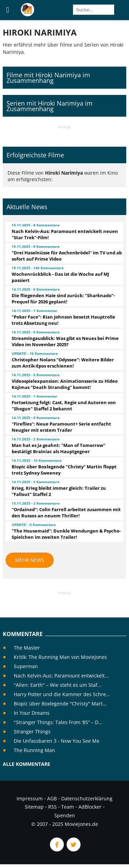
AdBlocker (90, 807)
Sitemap (34, 807)
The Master (27, 648)
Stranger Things (32, 732)
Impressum (30, 798)
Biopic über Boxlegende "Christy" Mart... (60, 704)
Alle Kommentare (26, 764)
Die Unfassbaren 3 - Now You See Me (57, 741)
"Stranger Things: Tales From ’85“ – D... (58, 722)
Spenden (65, 815)
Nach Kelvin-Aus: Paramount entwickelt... (61, 676)
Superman (26, 666)
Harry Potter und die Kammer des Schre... (62, 694)
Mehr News (30, 560)
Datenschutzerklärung (87, 798)
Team (68, 807)
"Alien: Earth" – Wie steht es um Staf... (58, 685)
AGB (52, 798)
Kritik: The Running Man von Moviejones (60, 657)
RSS (52, 807)
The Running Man (34, 750)
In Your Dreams (32, 713)
